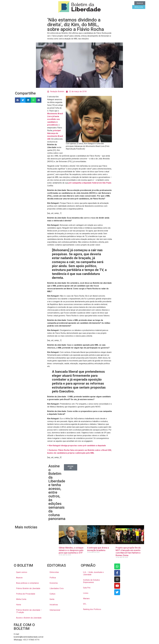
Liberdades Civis (57, 588)
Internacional (55, 610)
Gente (52, 599)
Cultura (52, 594)
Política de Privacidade (26, 594)
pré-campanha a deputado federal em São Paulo (90, 183)
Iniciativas (54, 605)
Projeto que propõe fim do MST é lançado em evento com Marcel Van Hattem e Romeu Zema (128, 551)
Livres (86, 593)
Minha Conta (21, 599)
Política (53, 578)
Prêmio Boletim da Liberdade (28, 588)
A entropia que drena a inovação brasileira (98, 549)
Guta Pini (87, 588)
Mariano (86, 599)
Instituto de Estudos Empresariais (91, 581)
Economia (54, 583)
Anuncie (19, 578)
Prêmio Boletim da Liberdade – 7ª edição (29, 611)
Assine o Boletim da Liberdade (29, 618)
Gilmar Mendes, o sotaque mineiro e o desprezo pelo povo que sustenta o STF (71, 550)
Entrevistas (54, 572)
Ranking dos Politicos (92, 609)
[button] (18, 100)
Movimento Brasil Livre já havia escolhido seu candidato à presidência (55, 119)
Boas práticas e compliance (27, 583)
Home (19, 605)
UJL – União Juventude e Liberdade (93, 573)
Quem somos (22, 572)
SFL (85, 604)
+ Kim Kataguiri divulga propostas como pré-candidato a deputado (77, 446)
